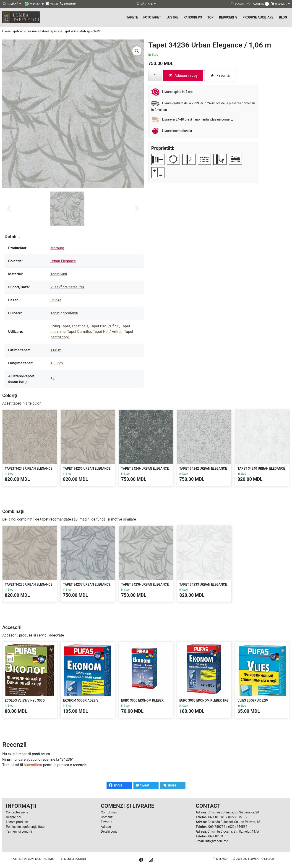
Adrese (106, 827)
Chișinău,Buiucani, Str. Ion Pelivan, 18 (234, 822)
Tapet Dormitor (79, 332)
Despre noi (13, 817)
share (116, 785)
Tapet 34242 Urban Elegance (203, 468)
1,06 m (56, 350)
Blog (283, 17)
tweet (142, 785)
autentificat (33, 765)
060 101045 (217, 836)
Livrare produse (17, 822)
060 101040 (217, 817)
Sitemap (220, 859)
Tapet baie (80, 326)
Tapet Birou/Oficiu (105, 326)
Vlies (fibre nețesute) (67, 287)
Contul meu (109, 812)
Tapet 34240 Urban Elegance (261, 468)
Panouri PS (193, 17)
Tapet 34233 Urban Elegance (203, 584)
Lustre (172, 17)
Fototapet (152, 17)
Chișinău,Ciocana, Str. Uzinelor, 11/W (234, 831)
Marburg (57, 248)
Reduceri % (228, 17)
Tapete (132, 17)
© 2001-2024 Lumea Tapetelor (254, 859)
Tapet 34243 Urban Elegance (29, 468)
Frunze (56, 300)
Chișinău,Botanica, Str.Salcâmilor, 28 (233, 812)
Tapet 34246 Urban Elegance (145, 468)
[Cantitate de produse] (155, 76)
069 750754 (217, 827)
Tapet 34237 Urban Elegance (87, 584)
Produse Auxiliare (258, 17)
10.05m (57, 363)
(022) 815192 (238, 817)
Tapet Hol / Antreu (108, 332)
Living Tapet (60, 326)
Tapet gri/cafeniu (64, 313)
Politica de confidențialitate (25, 827)
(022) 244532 (238, 827)
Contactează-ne (17, 812)
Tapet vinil (59, 274)
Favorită (107, 822)
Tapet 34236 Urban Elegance (145, 584)
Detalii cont (109, 831)
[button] (67, 209)
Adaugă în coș (183, 75)
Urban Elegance (63, 261)
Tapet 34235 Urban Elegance (87, 468)
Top (210, 17)
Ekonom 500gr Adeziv (81, 700)
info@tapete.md (217, 841)
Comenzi (107, 817)
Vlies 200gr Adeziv (253, 700)
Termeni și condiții (19, 831)
